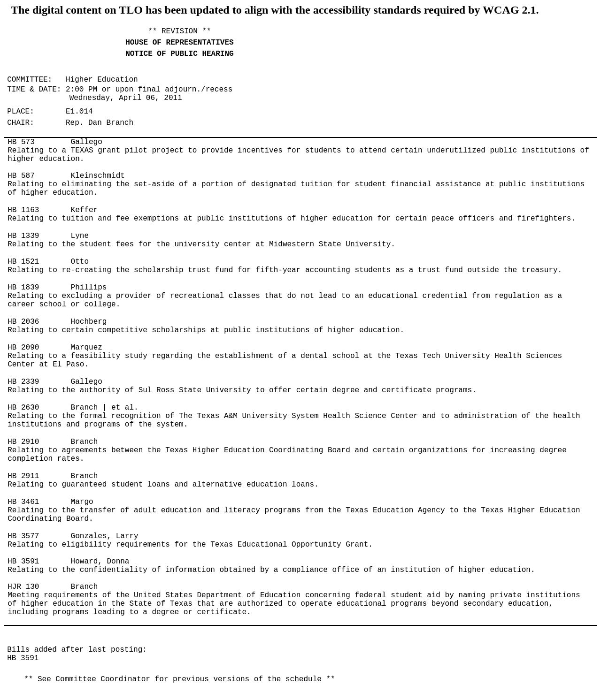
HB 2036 (23, 322)
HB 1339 (23, 236)
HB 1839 (23, 288)
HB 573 (21, 142)
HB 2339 (23, 382)
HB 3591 (23, 562)
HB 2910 (23, 442)
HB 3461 (23, 502)
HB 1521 (23, 262)
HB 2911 (23, 476)
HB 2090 (23, 348)
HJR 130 (23, 587)
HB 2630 (23, 408)
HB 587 (21, 176)
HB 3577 (23, 536)
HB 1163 (23, 210)
